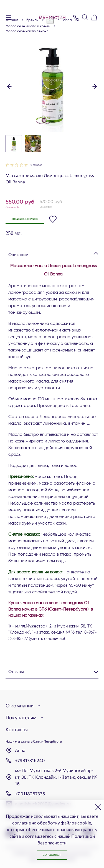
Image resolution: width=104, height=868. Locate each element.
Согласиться (52, 855)
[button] (9, 86)
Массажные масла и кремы (28, 26)
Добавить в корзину (25, 219)
